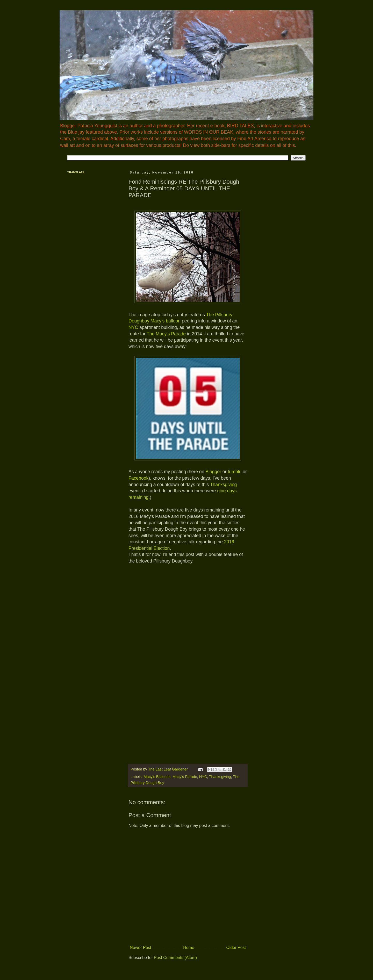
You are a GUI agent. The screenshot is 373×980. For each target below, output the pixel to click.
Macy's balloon (166, 321)
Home (189, 947)
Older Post (236, 947)
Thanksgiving (224, 485)
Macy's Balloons (157, 777)
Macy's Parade (185, 777)
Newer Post (141, 947)
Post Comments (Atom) (175, 958)
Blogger (213, 472)
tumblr (234, 472)
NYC (133, 327)
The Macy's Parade (166, 334)
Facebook (138, 478)
